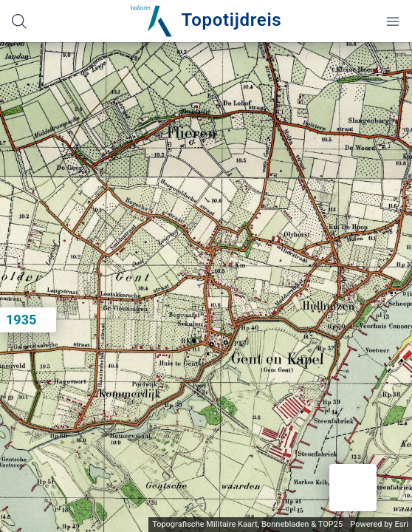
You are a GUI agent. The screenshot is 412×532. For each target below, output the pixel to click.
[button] (353, 488)
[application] (206, 287)
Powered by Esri (379, 524)
